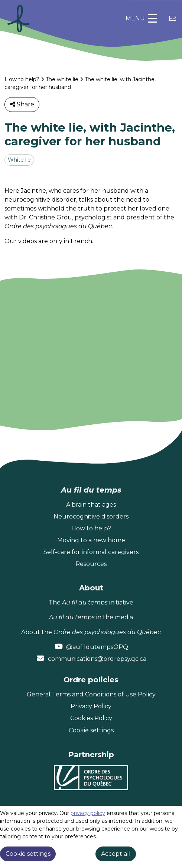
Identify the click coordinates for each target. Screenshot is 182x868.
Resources (91, 564)
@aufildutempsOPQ (97, 647)
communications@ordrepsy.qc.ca (97, 659)
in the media (91, 617)
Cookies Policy (91, 718)
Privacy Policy (91, 706)
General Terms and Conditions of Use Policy (91, 694)
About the (91, 632)
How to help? (22, 79)
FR (172, 18)
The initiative (91, 602)
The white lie (62, 79)
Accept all (116, 854)
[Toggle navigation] (141, 19)
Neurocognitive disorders (91, 516)
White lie (19, 160)
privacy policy (88, 813)
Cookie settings (91, 730)
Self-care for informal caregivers (91, 552)
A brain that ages (91, 505)
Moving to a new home (91, 540)
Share (22, 104)
